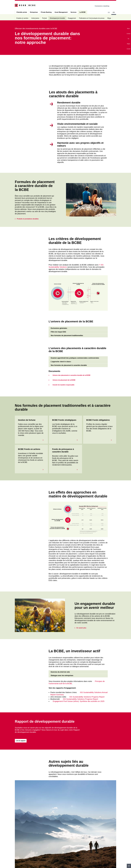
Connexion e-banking (103, 6)
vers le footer (129, 866)
